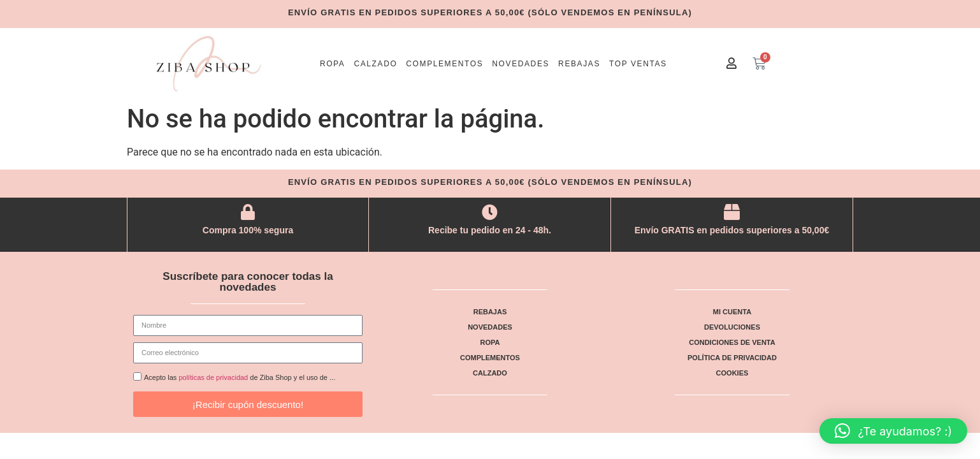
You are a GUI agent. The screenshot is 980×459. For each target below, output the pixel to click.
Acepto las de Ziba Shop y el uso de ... (240, 378)
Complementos (444, 64)
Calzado (375, 64)
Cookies (732, 373)
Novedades (521, 64)
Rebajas (579, 64)
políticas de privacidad (213, 378)
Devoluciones (732, 327)
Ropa (333, 64)
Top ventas (638, 64)
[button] (893, 431)
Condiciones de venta (732, 342)
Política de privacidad (732, 358)
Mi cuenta (732, 312)
